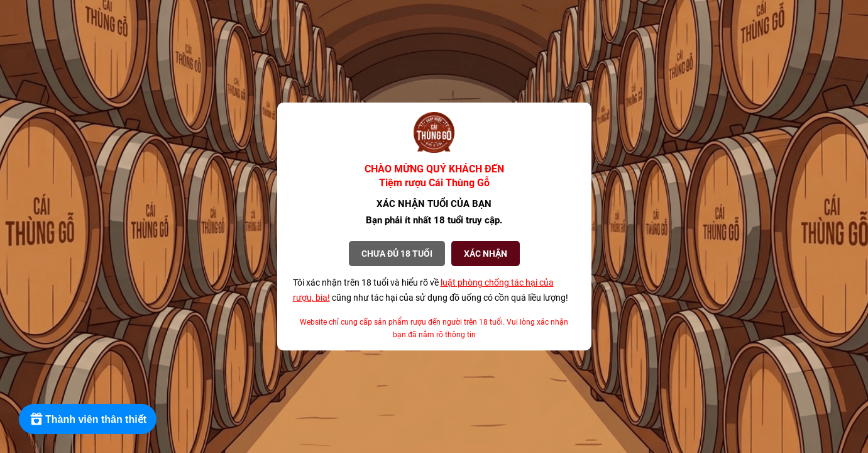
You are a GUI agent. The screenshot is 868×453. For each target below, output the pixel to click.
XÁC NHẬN (486, 254)
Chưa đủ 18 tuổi (397, 254)
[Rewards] (88, 419)
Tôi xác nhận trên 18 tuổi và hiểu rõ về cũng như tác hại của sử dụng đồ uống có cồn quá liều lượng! (431, 290)
